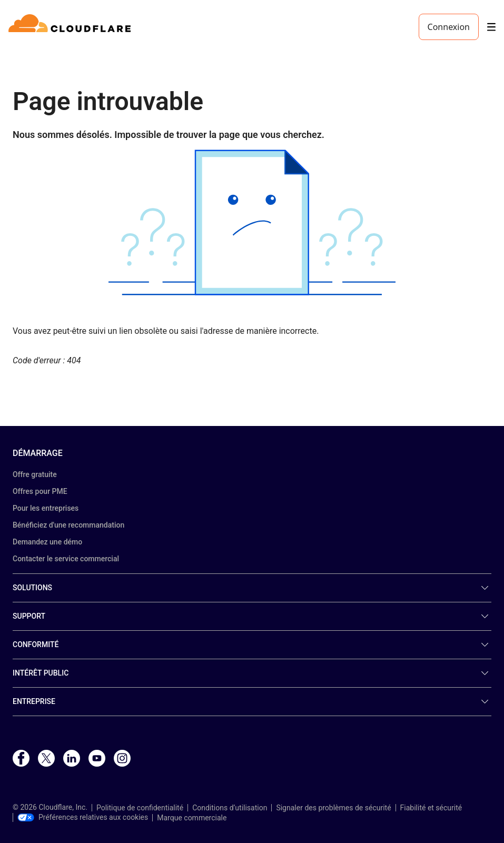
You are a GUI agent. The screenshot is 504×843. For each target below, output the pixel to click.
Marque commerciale (192, 818)
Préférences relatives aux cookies (83, 817)
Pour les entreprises (46, 508)
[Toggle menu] (491, 27)
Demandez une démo (47, 542)
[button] (252, 222)
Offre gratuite (35, 474)
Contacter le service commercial (66, 559)
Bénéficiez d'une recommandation (68, 525)
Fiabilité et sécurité (431, 808)
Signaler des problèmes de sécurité (333, 808)
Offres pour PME (40, 491)
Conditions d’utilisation (230, 808)
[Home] (71, 27)
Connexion (449, 27)
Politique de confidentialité (140, 808)
